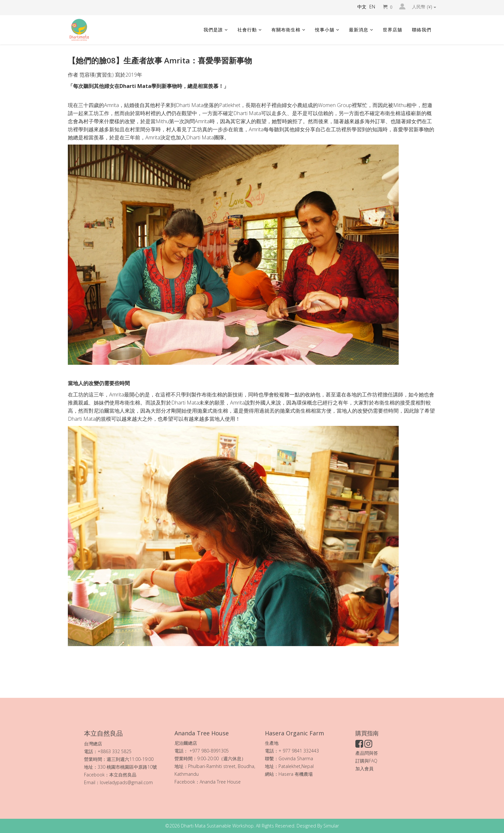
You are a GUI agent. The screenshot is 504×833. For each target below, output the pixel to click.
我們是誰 (213, 30)
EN (372, 7)
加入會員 (364, 768)
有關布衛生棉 (286, 30)
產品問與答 (367, 753)
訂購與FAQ (366, 761)
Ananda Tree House (220, 782)
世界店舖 (393, 30)
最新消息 (359, 30)
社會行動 (247, 30)
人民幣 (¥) (424, 7)
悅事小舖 (325, 30)
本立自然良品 (123, 775)
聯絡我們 (422, 30)
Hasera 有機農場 (296, 774)
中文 (362, 7)
